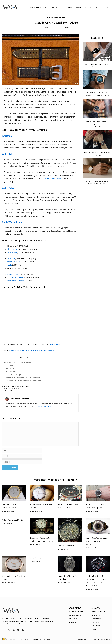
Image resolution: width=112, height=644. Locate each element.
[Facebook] (4, 630)
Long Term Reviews (58, 18)
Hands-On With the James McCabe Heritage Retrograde (97, 541)
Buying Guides (75, 615)
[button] (102, 7)
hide (26, 357)
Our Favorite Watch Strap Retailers (17, 362)
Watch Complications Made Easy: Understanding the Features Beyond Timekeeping (97, 124)
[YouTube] (13, 630)
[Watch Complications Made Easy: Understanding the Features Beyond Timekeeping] (98, 109)
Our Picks (55, 7)
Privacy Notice (97, 619)
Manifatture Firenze (16, 281)
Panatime (7, 136)
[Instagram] (9, 630)
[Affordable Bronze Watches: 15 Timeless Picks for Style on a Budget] (98, 80)
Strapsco (11, 258)
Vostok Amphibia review (51, 179)
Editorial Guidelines (98, 612)
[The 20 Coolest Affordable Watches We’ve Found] (98, 52)
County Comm (13, 274)
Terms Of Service (97, 615)
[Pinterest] (23, 630)
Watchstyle (7, 154)
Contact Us (95, 629)
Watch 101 (92, 7)
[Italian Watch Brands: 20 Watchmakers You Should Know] (98, 140)
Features (68, 7)
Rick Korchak (49, 28)
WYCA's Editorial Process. (43, 406)
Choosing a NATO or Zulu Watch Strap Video (23, 381)
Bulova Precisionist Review (13, 520)
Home (48, 18)
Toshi (10, 265)
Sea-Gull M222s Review (67, 546)
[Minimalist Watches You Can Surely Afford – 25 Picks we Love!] (98, 168)
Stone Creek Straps (15, 262)
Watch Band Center (16, 277)
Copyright (95, 622)
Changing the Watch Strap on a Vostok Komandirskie (32, 350)
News (78, 7)
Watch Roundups (76, 612)
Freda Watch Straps (12, 222)
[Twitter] (18, 630)
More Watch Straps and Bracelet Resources (23, 378)
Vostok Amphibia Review (12, 388)
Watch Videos (8, 390)
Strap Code (12, 252)
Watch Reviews (39, 7)
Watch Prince (9, 188)
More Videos (54, 344)
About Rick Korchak (20, 399)
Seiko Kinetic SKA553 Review (69, 504)
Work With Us (96, 626)
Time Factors (13, 249)
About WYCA (96, 608)
